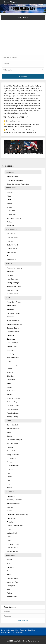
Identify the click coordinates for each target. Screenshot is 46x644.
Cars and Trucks (12, 578)
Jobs (8, 298)
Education (10, 335)
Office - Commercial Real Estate (18, 184)
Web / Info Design (13, 413)
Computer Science (13, 328)
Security (10, 387)
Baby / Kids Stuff (12, 425)
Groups (9, 207)
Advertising (11, 309)
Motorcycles (11, 586)
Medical (9, 369)
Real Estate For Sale (14, 286)
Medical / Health (12, 533)
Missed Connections (14, 218)
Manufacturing (12, 365)
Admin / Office (12, 306)
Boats (9, 575)
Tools (9, 480)
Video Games (11, 260)
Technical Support (13, 402)
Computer (10, 507)
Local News (11, 211)
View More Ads (23, 620)
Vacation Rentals (13, 294)
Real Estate (11, 380)
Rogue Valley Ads (11, 2)
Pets (8, 473)
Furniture (10, 275)
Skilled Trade (11, 391)
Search (23, 76)
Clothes (9, 436)
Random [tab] (7, 616)
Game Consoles (12, 249)
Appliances (11, 272)
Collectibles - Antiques (14, 440)
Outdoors (10, 469)
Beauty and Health (13, 429)
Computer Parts (12, 237)
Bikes (9, 571)
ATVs (9, 563)
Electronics (12, 229)
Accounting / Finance (14, 302)
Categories (10, 630)
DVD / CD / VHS (12, 245)
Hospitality (10, 354)
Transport (11, 555)
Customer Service (13, 332)
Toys (8, 484)
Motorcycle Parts (13, 582)
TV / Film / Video (12, 409)
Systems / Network (13, 398)
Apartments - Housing (14, 268)
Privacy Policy (5, 633)
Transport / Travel (13, 406)
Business (10, 172)
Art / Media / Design (14, 313)
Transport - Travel (13, 544)
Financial (10, 522)
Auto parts (10, 567)
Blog (17, 630)
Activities (10, 192)
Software (10, 395)
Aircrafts (10, 560)
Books (9, 432)
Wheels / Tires (12, 597)
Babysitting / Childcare (14, 500)
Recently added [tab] (10, 607)
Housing (10, 264)
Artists (9, 196)
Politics (9, 222)
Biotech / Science (13, 321)
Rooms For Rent (12, 290)
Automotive (11, 317)
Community (11, 188)
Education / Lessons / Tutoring (17, 515)
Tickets (9, 477)
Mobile (9, 537)
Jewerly (9, 462)
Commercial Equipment (15, 180)
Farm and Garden (13, 443)
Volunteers (10, 226)
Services (10, 492)
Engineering (11, 339)
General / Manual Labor (15, 526)
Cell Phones (11, 234)
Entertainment (12, 518)
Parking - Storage (13, 283)
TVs (8, 256)
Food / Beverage (12, 343)
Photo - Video (11, 252)
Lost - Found (11, 214)
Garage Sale (11, 451)
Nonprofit (10, 372)
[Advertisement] (23, 37)
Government (11, 350)
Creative (10, 511)
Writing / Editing (12, 417)
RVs (8, 589)
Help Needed (11, 458)
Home (3, 630)
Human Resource (13, 358)
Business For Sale (13, 177)
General (10, 203)
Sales (9, 383)
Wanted (9, 488)
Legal (9, 361)
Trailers (9, 593)
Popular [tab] (7, 611)
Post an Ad (23, 17)
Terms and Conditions (28, 630)
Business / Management (15, 324)
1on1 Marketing (17, 633)
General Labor (12, 346)
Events (9, 200)
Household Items (13, 279)
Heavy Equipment (13, 455)
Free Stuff (10, 447)
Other (9, 421)
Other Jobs (11, 376)
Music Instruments (13, 466)
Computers (11, 241)
